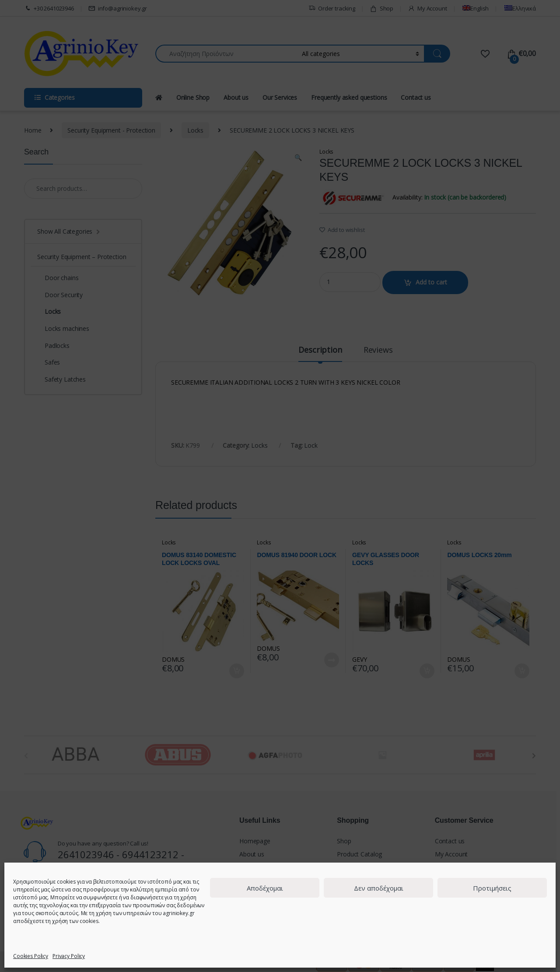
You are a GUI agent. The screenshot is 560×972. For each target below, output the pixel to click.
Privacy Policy (69, 956)
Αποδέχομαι (265, 888)
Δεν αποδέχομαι (379, 888)
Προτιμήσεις (492, 888)
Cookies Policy (31, 956)
